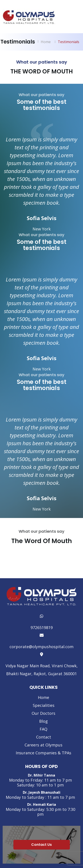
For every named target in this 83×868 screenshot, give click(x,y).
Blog (43, 721)
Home (46, 42)
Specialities (44, 705)
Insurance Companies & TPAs (43, 753)
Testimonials (69, 42)
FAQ (43, 729)
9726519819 (41, 621)
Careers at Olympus (43, 745)
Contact (44, 737)
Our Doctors (43, 713)
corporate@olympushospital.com (41, 640)
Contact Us (41, 845)
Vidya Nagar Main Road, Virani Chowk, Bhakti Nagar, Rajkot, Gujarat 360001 (41, 663)
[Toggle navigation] (74, 18)
